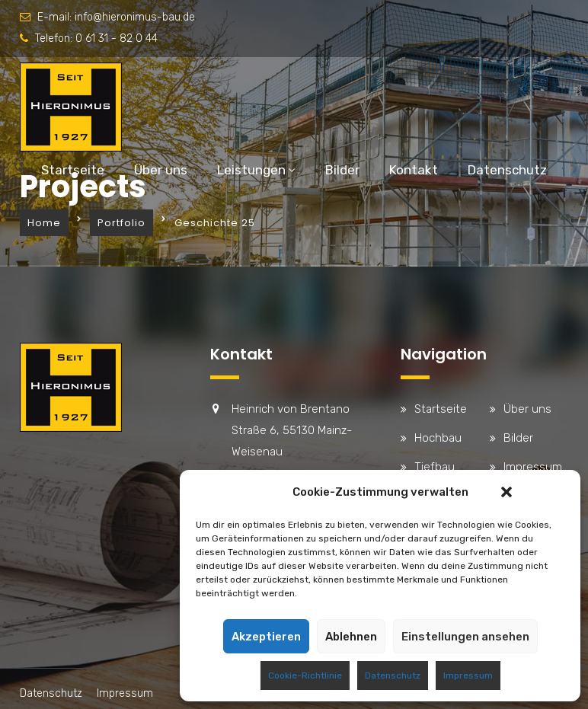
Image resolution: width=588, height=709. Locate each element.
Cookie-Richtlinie (305, 675)
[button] (507, 492)
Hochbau (438, 438)
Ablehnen (351, 637)
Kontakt (414, 170)
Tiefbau (435, 467)
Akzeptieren (266, 637)
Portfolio (121, 223)
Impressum (468, 675)
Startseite (73, 170)
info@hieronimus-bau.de (135, 17)
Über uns (161, 170)
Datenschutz (393, 675)
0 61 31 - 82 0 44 (117, 38)
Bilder (342, 170)
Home (44, 223)
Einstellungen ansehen (465, 637)
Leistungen (251, 170)
